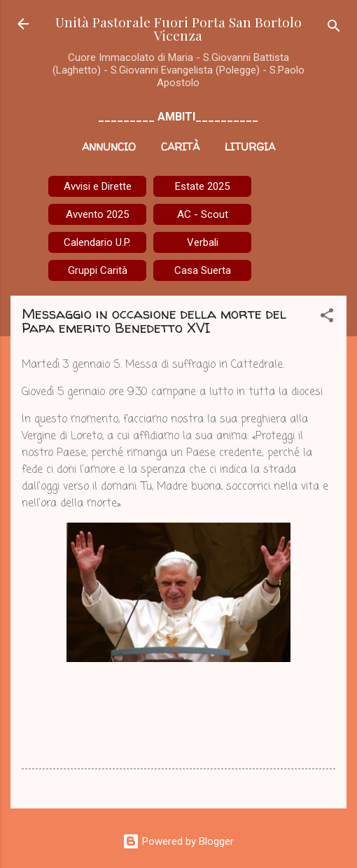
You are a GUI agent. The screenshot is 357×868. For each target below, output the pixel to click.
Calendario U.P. (97, 242)
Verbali (203, 242)
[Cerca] (334, 28)
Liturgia (250, 147)
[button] (327, 318)
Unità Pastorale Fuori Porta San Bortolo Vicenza (178, 28)
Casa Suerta (203, 270)
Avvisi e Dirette (98, 186)
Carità (180, 147)
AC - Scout (203, 214)
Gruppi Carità (98, 270)
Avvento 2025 (97, 214)
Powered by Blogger (178, 841)
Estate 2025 (202, 186)
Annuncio (109, 147)
